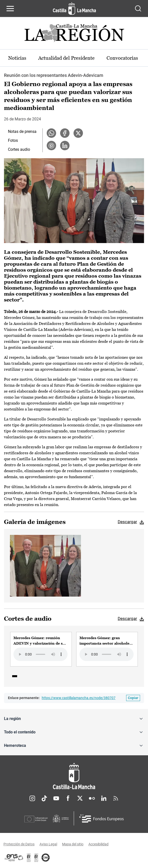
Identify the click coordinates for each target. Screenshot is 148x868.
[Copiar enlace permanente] (133, 698)
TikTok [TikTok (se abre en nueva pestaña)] (44, 798)
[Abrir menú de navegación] (10, 8)
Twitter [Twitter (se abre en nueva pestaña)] (80, 798)
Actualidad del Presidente (66, 58)
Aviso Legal (48, 844)
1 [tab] (15, 676)
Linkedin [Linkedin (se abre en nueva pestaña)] (104, 798)
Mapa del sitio (73, 844)
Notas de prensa (22, 131)
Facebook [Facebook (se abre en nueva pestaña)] (68, 798)
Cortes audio (19, 149)
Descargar (127, 522)
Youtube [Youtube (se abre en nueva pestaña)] (56, 798)
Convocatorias (122, 58)
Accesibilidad (98, 844)
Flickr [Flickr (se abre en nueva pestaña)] (92, 798)
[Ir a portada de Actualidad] (74, 34)
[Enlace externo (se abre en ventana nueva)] (36, 858)
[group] (41, 649)
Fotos (13, 140)
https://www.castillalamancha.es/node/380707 (79, 698)
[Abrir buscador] (138, 8)
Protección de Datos (19, 844)
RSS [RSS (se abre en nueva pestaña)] (116, 798)
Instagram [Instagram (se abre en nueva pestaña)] (32, 798)
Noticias (17, 58)
